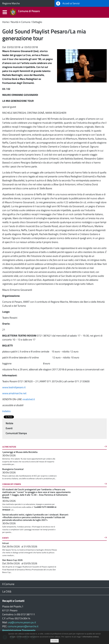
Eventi (9, 428)
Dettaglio (37, 22)
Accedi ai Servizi (68, 3)
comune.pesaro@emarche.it (23, 626)
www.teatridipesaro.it (14, 387)
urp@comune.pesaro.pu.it (22, 622)
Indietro (6, 411)
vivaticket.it (29, 399)
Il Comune (8, 584)
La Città (7, 591)
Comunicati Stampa (16, 433)
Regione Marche (11, 3)
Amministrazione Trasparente (19, 630)
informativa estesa (91, 637)
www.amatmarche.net (15, 393)
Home (6, 22)
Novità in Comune (21, 22)
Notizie (9, 423)
